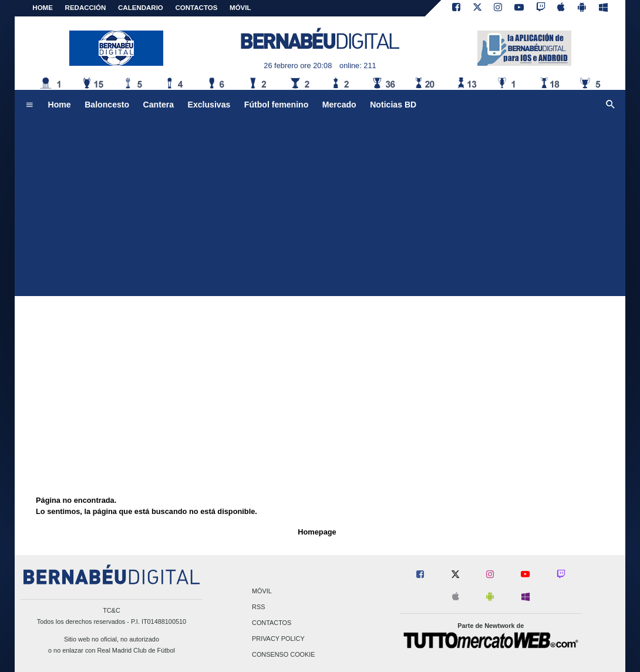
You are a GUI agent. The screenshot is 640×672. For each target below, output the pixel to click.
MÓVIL (240, 8)
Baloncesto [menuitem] (107, 105)
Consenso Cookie (284, 655)
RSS (258, 607)
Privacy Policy (278, 639)
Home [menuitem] (60, 105)
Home (43, 8)
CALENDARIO (141, 8)
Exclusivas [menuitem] (209, 105)
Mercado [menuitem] (339, 105)
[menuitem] (29, 105)
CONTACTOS (197, 8)
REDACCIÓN (86, 8)
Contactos (272, 623)
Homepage (317, 532)
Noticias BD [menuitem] (393, 105)
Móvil (262, 591)
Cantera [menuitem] (159, 105)
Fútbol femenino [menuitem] (276, 105)
